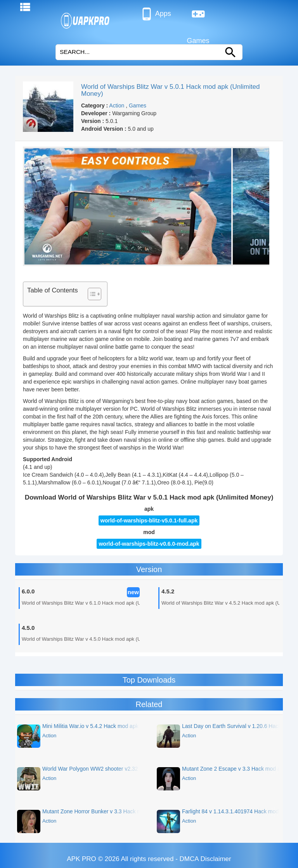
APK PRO (81, 859)
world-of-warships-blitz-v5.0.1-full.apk (149, 520)
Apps (155, 14)
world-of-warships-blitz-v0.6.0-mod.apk (149, 544)
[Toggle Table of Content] (91, 294)
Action (117, 105)
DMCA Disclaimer (205, 859)
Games (198, 17)
